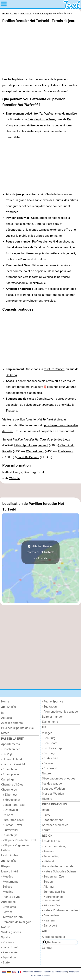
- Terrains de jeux (12, 917)
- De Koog (48, 753)
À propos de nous (53, 937)
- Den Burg (49, 738)
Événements (50, 722)
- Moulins (7, 892)
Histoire (47, 799)
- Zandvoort (50, 926)
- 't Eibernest (9, 795)
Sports (6, 937)
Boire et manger (52, 717)
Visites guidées (11, 932)
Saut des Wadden (53, 789)
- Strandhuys (9, 769)
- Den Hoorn (50, 743)
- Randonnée (9, 952)
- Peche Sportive (53, 702)
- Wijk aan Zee (51, 905)
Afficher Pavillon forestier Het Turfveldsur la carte (41, 552)
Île (3, 713)
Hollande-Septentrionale (58, 866)
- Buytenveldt (10, 810)
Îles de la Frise (51, 841)
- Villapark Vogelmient (15, 845)
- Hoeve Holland (12, 759)
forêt (54, 369)
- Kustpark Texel (12, 825)
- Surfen (6, 962)
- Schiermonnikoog (54, 846)
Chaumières (9, 790)
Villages (47, 733)
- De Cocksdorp (52, 748)
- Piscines (7, 942)
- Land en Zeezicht (13, 764)
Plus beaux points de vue (17, 728)
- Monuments (10, 882)
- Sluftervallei (10, 830)
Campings (8, 779)
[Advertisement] (40, 490)
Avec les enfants (12, 723)
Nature (6, 927)
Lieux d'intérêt (10, 871)
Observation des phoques (59, 779)
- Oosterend (50, 768)
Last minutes (10, 855)
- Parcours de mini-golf (16, 922)
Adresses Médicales (55, 825)
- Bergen (47, 882)
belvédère (39, 405)
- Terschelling (51, 856)
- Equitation (49, 707)
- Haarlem (48, 920)
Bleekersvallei (37, 283)
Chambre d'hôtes (12, 785)
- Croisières (9, 907)
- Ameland (49, 851)
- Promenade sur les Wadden (61, 712)
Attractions (8, 902)
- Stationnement (52, 820)
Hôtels (5, 850)
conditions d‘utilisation (32, 972)
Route (46, 810)
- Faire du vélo (10, 947)
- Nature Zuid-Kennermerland (61, 910)
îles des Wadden (53, 784)
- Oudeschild (50, 758)
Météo (5, 733)
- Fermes (7, 912)
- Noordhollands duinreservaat (52, 899)
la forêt (41, 277)
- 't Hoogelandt (11, 800)
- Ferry (46, 815)
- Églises (7, 887)
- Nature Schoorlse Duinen (59, 871)
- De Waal (48, 763)
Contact (47, 948)
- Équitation (9, 957)
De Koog (11, 375)
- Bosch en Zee (11, 749)
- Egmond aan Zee (54, 892)
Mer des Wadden (53, 794)
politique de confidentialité (55, 972)
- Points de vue (11, 897)
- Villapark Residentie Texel (19, 840)
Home (5, 702)
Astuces (6, 718)
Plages (6, 866)
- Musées (7, 877)
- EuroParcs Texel (12, 820)
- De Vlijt (6, 754)
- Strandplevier (10, 774)
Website (15, 478)
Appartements (10, 744)
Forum (46, 830)
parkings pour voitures (62, 387)
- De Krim (7, 815)
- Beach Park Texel (13, 805)
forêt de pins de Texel (41, 119)
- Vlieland (48, 861)
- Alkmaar (48, 887)
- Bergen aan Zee (53, 877)
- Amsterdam (50, 915)
